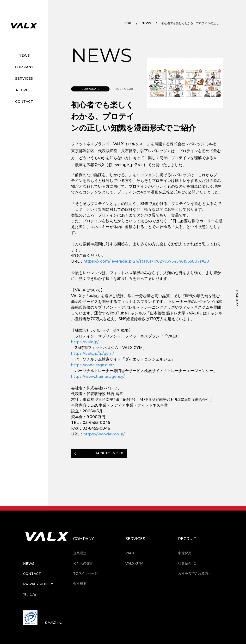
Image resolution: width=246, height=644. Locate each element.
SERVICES (24, 78)
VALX (130, 553)
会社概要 (80, 584)
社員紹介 (187, 563)
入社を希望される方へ (195, 573)
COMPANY (24, 67)
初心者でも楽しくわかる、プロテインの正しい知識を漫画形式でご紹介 (192, 23)
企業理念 (80, 553)
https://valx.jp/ (85, 342)
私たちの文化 (83, 563)
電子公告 (30, 594)
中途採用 (185, 553)
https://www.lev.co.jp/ (104, 434)
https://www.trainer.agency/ (98, 376)
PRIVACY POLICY (38, 584)
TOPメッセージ (85, 573)
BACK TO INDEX (109, 453)
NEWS (24, 55)
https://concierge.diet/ (93, 365)
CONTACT (24, 102)
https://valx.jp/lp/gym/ (92, 353)
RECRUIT (24, 90)
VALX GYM (134, 563)
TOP (128, 23)
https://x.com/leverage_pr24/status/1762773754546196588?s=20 (146, 261)
